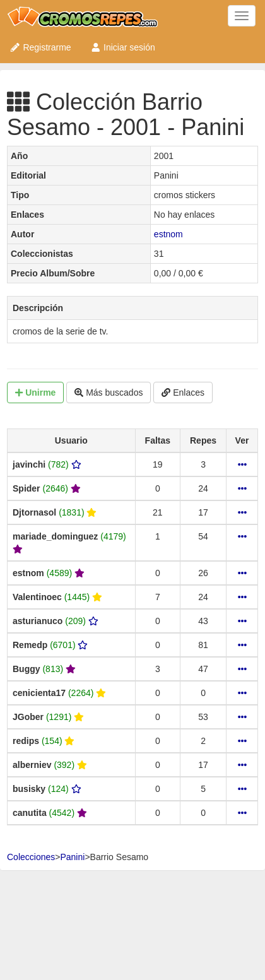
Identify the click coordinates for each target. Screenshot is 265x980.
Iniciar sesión (123, 47)
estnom (168, 234)
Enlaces (183, 393)
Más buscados (109, 393)
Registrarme (40, 47)
